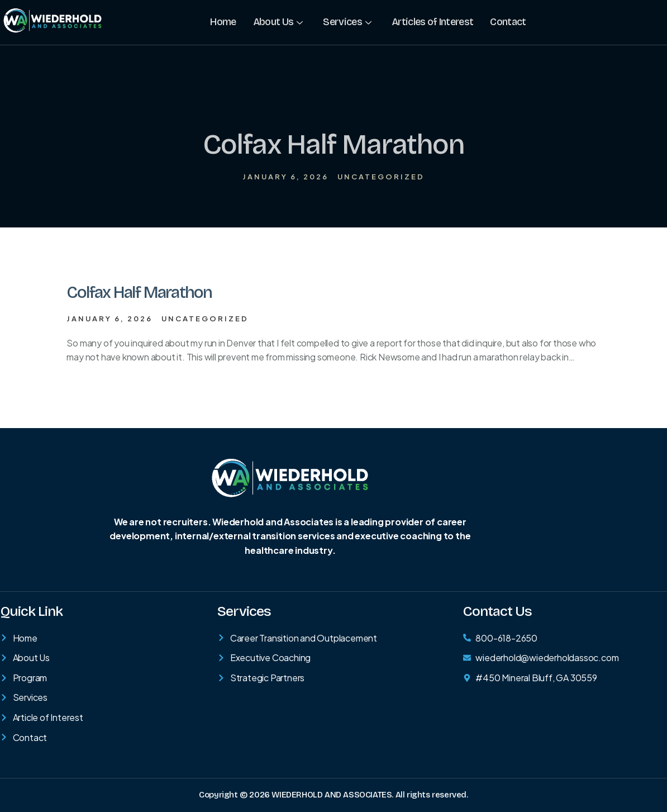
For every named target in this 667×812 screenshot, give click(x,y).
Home (223, 22)
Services (347, 22)
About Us (278, 22)
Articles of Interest (432, 22)
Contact (507, 22)
